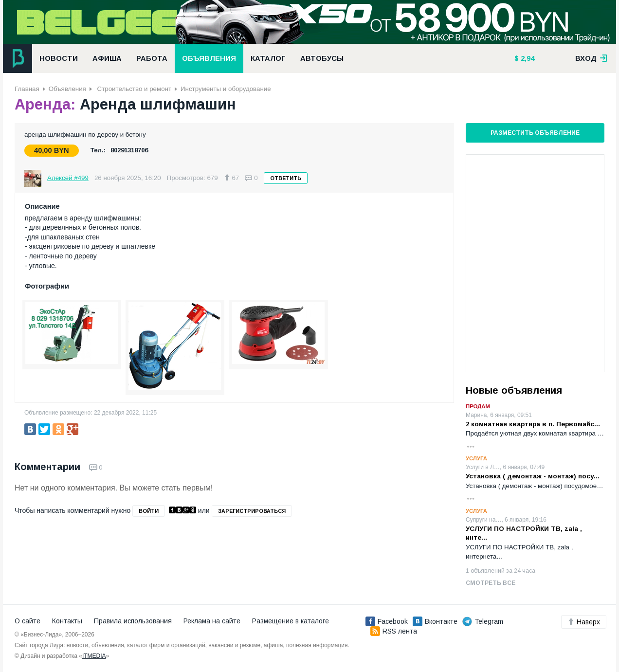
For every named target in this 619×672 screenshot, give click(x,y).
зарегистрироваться (252, 511)
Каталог (268, 58)
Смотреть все (491, 583)
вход (591, 58)
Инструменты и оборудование (226, 89)
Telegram (483, 621)
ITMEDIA (94, 656)
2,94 (527, 58)
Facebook (387, 621)
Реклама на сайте (212, 621)
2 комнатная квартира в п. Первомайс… (533, 424)
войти (149, 511)
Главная (27, 89)
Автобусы (322, 58)
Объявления (209, 58)
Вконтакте (435, 621)
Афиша (107, 58)
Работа (152, 58)
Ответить (286, 178)
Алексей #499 (68, 178)
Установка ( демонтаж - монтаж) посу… (533, 476)
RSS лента (394, 631)
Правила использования (133, 621)
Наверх (584, 622)
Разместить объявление (535, 133)
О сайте (27, 621)
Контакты (67, 621)
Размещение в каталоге (291, 621)
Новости (59, 58)
